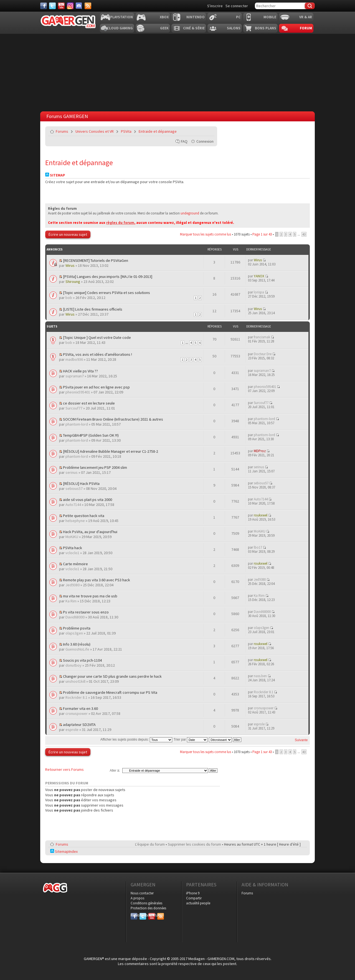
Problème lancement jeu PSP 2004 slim (95, 467)
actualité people (198, 903)
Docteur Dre (263, 354)
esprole (72, 730)
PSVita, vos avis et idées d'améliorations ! (97, 354)
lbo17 (258, 547)
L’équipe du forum (150, 844)
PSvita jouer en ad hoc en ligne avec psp (96, 387)
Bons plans (266, 28)
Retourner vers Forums (64, 769)
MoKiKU (72, 537)
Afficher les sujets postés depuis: (136, 740)
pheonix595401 (78, 392)
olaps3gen (74, 633)
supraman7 (75, 376)
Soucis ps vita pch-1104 (82, 660)
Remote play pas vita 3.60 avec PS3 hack (97, 580)
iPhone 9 (193, 893)
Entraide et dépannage (158, 131)
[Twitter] (52, 6)
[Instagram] (70, 6)
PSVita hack (73, 548)
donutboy (73, 665)
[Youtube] (61, 6)
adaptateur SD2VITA (79, 725)
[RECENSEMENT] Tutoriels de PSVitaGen (96, 260)
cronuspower (77, 713)
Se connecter (237, 6)
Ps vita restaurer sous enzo (86, 612)
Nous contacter (142, 893)
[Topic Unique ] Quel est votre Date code (97, 337)
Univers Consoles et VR (95, 131)
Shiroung (73, 282)
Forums (62, 131)
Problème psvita (77, 628)
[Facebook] (44, 6)
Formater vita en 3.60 (80, 708)
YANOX (259, 276)
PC (238, 17)
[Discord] (79, 6)
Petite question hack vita (84, 516)
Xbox (164, 17)
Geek (164, 28)
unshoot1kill (75, 681)
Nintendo (196, 17)
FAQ (184, 141)
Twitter (143, 915)
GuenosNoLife (77, 649)
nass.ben (260, 676)
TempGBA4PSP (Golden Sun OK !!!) (91, 435)
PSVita (126, 131)
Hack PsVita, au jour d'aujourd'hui (90, 532)
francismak (262, 337)
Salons (234, 28)
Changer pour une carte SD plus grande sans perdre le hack (112, 676)
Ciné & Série (194, 28)
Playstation (121, 17)
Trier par (191, 740)
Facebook (134, 915)
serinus (72, 472)
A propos (137, 898)
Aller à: (115, 771)
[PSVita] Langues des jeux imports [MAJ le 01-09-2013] (108, 277)
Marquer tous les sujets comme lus (206, 234)
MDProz (260, 451)
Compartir (194, 898)
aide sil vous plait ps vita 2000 (88, 500)
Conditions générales (146, 903)
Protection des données (148, 908)
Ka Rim (71, 601)
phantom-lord (77, 424)
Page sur (262, 234)
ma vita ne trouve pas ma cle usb (90, 596)
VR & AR (306, 17)
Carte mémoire (75, 564)
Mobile (270, 17)
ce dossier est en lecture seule (89, 403)
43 (304, 234)
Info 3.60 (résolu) (77, 644)
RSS (160, 915)
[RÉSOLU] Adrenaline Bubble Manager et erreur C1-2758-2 (111, 451)
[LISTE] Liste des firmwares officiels (93, 309)
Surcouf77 (74, 408)
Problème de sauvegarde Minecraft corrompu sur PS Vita (110, 692)
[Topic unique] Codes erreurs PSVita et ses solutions (106, 293)
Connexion (205, 141)
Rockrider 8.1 (76, 697)
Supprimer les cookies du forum (194, 844)
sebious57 (74, 488)
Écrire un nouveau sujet (68, 234)
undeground (190, 213)
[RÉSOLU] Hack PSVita (81, 483)
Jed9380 (73, 585)
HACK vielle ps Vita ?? (80, 371)
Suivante (301, 740)
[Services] (88, 6)
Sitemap (55, 175)
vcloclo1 (72, 553)
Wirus (70, 265)
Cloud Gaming (120, 28)
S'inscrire (215, 6)
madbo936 (74, 359)
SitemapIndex (64, 851)
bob (69, 298)
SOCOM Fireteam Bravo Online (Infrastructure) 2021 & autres (113, 419)
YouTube (152, 915)
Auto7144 (73, 505)
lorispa (259, 292)
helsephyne (75, 521)
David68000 (75, 617)
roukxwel (261, 515)
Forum (306, 28)
